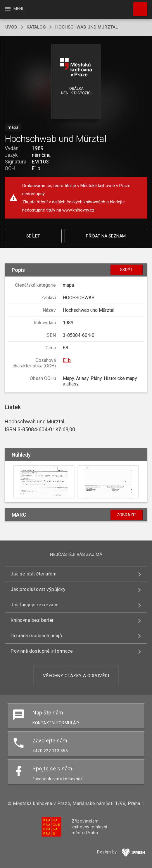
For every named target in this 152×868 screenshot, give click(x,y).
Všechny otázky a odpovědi (76, 676)
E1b (67, 360)
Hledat (138, 6)
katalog (36, 27)
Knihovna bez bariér (32, 620)
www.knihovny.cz (78, 210)
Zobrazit (127, 515)
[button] (76, 82)
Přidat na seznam (106, 236)
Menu (14, 9)
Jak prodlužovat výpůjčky (38, 589)
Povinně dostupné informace (42, 651)
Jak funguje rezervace (35, 605)
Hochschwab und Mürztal (87, 27)
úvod (11, 27)
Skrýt (127, 270)
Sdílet (33, 236)
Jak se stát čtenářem (33, 574)
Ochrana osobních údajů (36, 636)
